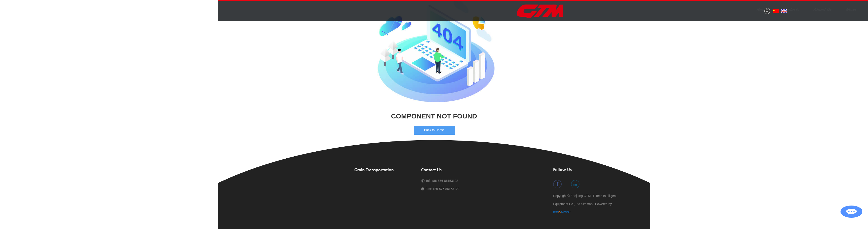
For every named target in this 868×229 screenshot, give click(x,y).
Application (715, 10)
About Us (655, 10)
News (684, 10)
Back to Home (434, 130)
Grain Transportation (373, 170)
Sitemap (835, 204)
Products (623, 10)
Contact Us (751, 10)
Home (595, 10)
